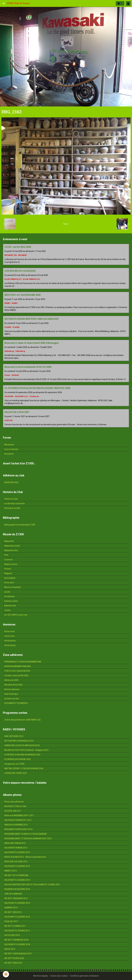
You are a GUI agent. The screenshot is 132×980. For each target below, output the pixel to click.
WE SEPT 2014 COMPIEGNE (16, 875)
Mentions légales (41, 976)
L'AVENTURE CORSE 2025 (16, 773)
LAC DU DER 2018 (12, 935)
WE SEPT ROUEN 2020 (14, 958)
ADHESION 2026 (11, 482)
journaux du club (11, 699)
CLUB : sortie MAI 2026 (18, 247)
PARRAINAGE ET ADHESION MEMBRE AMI (23, 662)
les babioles (9, 596)
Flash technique (11, 694)
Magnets (8, 573)
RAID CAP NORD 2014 (14, 736)
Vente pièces (10, 645)
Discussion (9, 454)
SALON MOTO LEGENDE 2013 (17, 866)
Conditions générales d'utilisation (84, 976)
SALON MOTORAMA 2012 (16, 848)
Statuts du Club (11, 499)
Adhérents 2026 (11, 680)
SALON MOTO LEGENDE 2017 (17, 931)
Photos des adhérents (14, 802)
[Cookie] (6, 974)
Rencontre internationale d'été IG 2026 (28, 367)
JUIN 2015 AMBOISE (13, 894)
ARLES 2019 (10, 949)
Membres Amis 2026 (13, 685)
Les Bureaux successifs (15, 503)
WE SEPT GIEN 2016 (13, 912)
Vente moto (10, 636)
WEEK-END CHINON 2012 (15, 843)
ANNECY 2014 (10, 871)
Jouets (7, 610)
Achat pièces (10, 641)
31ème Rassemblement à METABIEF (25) (22, 720)
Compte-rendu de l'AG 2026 (16, 676)
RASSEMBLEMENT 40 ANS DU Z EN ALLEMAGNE (25, 834)
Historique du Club (12, 508)
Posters (8, 569)
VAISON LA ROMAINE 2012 (16, 825)
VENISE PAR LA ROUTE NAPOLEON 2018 (22, 745)
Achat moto (10, 631)
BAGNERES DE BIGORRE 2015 (17, 889)
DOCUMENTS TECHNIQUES (16, 703)
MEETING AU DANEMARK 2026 (23, 295)
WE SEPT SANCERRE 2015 (16, 898)
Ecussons (8, 560)
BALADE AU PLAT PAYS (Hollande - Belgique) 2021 (26, 750)
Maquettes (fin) (11, 550)
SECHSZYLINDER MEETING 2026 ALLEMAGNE (32, 319)
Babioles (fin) (10, 606)
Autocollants (10, 578)
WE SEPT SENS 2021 (13, 963)
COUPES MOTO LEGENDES (20, 271)
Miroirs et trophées (13, 587)
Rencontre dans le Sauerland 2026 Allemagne (32, 343)
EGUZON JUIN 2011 (13, 811)
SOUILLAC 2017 (11, 921)
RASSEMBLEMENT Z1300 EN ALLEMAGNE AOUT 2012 (28, 839)
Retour (66, 224)
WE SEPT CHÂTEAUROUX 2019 (18, 954)
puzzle (7, 592)
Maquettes (9, 541)
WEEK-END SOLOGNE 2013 (16, 862)
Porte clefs (9, 583)
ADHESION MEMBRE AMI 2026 (18, 666)
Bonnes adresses (12, 689)
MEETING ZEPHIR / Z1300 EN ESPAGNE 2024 (24, 768)
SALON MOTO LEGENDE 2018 (17, 944)
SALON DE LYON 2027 (17, 412)
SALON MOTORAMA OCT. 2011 (18, 820)
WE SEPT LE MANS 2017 (15, 926)
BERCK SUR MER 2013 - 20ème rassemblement (25, 857)
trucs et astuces (11, 449)
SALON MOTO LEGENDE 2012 (17, 852)
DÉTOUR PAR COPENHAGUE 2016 (19, 741)
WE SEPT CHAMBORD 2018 (16, 940)
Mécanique (9, 445)
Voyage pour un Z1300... (15, 764)
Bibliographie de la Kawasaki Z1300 (20, 525)
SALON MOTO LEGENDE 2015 (17, 903)
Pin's (6, 555)
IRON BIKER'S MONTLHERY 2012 (18, 829)
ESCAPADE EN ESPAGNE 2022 (18, 759)
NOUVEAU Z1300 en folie (15, 806)
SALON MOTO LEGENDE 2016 (17, 917)
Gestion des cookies (59, 976)
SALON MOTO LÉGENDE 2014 (17, 880)
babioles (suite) (11, 601)
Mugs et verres (11, 564)
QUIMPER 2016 (11, 908)
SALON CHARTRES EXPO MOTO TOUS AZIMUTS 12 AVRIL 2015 (32, 885)
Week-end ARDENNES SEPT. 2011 (19, 815)
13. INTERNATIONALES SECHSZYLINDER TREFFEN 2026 (37, 388)
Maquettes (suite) (12, 546)
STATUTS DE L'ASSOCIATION (17, 671)
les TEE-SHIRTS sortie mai (16, 615)
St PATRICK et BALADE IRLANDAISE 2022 (22, 755)
